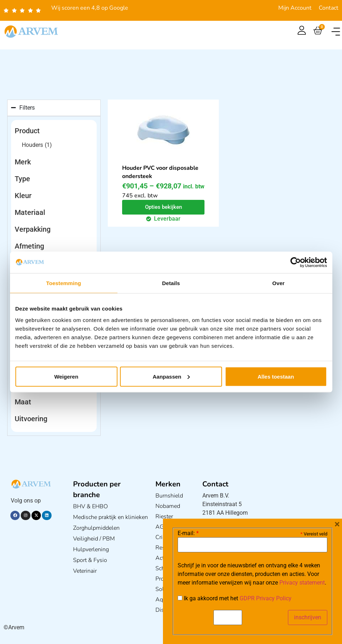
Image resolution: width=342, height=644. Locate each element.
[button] (336, 32)
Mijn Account (295, 8)
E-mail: (188, 533)
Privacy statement (302, 583)
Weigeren (66, 376)
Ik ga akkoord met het (235, 599)
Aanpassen (171, 376)
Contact (329, 8)
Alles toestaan (276, 376)
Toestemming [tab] (64, 283)
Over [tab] (278, 283)
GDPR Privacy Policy (266, 598)
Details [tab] (171, 283)
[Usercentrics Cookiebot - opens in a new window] (296, 263)
